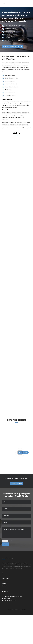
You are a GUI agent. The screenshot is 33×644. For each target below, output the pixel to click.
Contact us (4, 615)
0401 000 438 (22, 525)
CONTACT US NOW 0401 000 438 (13, 47)
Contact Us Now (16, 512)
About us (4, 612)
